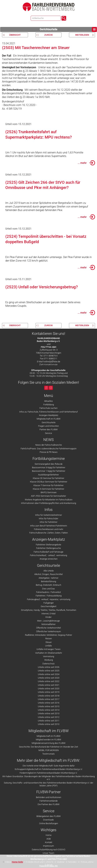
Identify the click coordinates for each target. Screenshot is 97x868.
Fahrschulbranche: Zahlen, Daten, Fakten (49, 533)
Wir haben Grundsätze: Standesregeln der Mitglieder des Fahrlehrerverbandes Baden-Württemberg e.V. (48, 778)
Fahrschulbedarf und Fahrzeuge (48, 552)
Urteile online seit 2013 (49, 713)
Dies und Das (48, 589)
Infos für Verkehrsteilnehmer (48, 515)
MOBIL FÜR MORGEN (49, 750)
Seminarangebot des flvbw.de (49, 464)
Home (49, 835)
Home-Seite (17, 862)
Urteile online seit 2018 (49, 696)
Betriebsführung (48, 581)
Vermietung (48, 656)
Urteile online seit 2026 (49, 667)
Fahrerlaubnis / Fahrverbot (48, 592)
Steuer (49, 642)
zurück (48, 35)
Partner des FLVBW (49, 429)
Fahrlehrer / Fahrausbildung (49, 596)
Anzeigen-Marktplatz (49, 415)
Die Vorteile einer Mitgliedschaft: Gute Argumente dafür (49, 766)
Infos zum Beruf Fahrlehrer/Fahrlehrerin (49, 526)
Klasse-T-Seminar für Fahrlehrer (48, 485)
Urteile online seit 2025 (49, 671)
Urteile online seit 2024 (49, 674)
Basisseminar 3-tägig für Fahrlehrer (49, 467)
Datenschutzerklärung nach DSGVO (49, 850)
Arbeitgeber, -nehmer (48, 578)
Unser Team (48, 853)
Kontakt (49, 842)
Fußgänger (49, 603)
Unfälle (48, 646)
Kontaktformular (51, 365)
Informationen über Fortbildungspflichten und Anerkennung (48, 503)
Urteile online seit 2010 (49, 724)
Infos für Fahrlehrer (48, 522)
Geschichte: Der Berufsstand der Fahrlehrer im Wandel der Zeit (48, 747)
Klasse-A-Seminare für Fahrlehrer (48, 489)
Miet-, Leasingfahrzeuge (48, 621)
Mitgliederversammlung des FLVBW (49, 743)
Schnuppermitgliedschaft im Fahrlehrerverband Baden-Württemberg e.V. (49, 769)
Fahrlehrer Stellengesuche (48, 548)
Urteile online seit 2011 (49, 721)
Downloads (48, 820)
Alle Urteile (49, 571)
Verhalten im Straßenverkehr (49, 653)
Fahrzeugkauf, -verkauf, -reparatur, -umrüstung (49, 599)
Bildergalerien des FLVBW (49, 816)
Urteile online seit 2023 (49, 678)
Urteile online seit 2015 (49, 706)
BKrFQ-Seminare (49, 492)
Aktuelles (48, 401)
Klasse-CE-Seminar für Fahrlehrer (48, 478)
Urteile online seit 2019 (49, 692)
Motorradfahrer (48, 624)
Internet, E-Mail (48, 614)
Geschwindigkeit (48, 606)
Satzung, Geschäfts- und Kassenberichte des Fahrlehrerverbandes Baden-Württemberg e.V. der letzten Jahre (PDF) (48, 784)
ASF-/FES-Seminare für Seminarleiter (48, 496)
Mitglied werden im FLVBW (48, 740)
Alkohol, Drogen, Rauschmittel (48, 574)
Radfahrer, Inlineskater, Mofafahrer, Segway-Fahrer (48, 635)
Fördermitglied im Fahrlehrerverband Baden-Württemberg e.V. (48, 773)
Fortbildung (49, 405)
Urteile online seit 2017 (49, 699)
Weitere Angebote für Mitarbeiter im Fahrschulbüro (49, 500)
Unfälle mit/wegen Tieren (48, 649)
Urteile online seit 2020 (49, 689)
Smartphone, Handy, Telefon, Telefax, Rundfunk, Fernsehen (49, 610)
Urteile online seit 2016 (49, 703)
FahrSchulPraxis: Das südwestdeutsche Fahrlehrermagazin (49, 449)
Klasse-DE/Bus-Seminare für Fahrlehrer (49, 482)
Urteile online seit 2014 (49, 710)
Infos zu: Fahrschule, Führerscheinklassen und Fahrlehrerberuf (48, 412)
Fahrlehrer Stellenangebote (48, 545)
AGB (49, 839)
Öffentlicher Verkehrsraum (49, 631)
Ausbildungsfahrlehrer (48, 475)
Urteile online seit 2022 (49, 681)
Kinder (48, 617)
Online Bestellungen (49, 823)
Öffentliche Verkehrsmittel (48, 628)
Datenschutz (48, 664)
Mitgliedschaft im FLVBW (49, 419)
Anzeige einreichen (49, 559)
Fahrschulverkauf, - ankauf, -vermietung (48, 555)
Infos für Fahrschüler (48, 519)
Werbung (49, 660)
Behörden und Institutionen (49, 797)
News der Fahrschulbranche (49, 445)
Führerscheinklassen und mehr (49, 529)
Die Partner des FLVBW (49, 804)
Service (48, 433)
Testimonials (48, 754)
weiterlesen (82, 35)
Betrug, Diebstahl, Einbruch (48, 585)
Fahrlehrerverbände (49, 801)
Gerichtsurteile (68, 29)
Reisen (49, 638)
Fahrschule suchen (48, 408)
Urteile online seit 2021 (49, 685)
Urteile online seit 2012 (49, 717)
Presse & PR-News (49, 452)
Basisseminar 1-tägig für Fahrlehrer (49, 471)
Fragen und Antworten (48, 426)
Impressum (48, 846)
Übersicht (15, 35)
